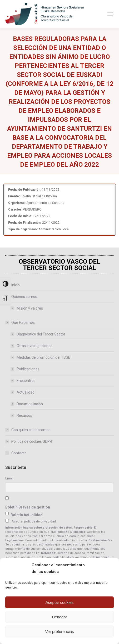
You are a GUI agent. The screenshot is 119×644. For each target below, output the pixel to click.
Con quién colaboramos (31, 430)
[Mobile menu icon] (110, 14)
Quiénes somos (22, 297)
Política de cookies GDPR (32, 441)
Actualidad (26, 392)
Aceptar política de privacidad (34, 521)
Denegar (60, 617)
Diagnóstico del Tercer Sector (41, 334)
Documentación (30, 404)
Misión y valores (30, 308)
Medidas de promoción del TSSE (43, 357)
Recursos (24, 416)
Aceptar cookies (60, 602)
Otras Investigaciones (34, 346)
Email (9, 478)
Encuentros (26, 381)
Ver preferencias (59, 631)
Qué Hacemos (20, 323)
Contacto (19, 453)
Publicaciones (28, 369)
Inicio (16, 285)
